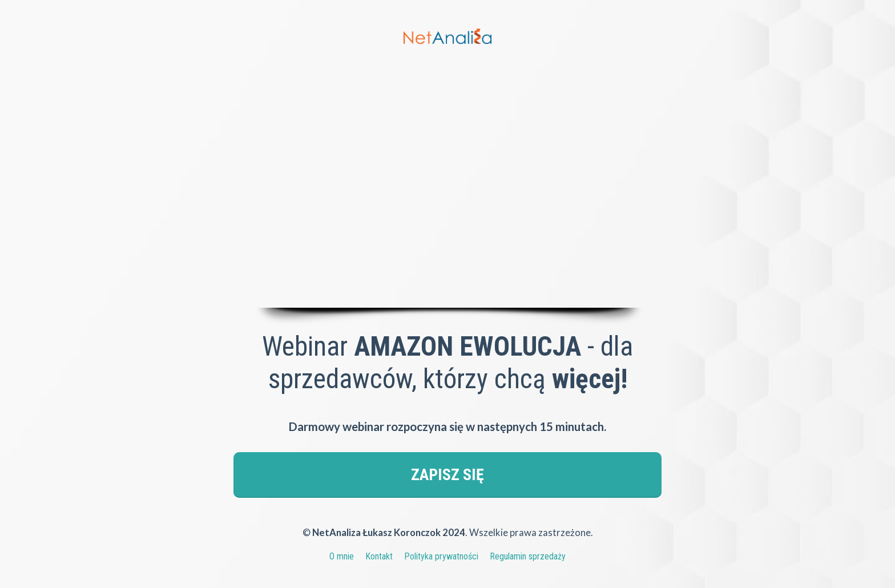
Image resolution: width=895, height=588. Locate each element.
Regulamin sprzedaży (528, 556)
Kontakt (379, 556)
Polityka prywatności (441, 556)
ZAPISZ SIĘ (447, 475)
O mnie (342, 556)
